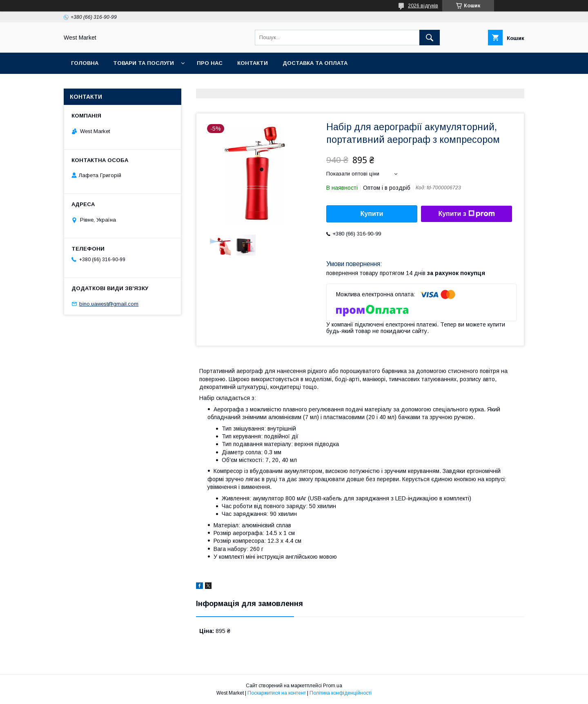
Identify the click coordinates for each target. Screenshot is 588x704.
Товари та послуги (144, 63)
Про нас (210, 63)
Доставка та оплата (315, 63)
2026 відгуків (423, 6)
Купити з (466, 214)
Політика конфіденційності (341, 693)
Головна (85, 63)
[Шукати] (430, 38)
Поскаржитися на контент (277, 693)
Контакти (253, 63)
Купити (372, 214)
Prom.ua (333, 686)
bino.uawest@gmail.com (109, 304)
